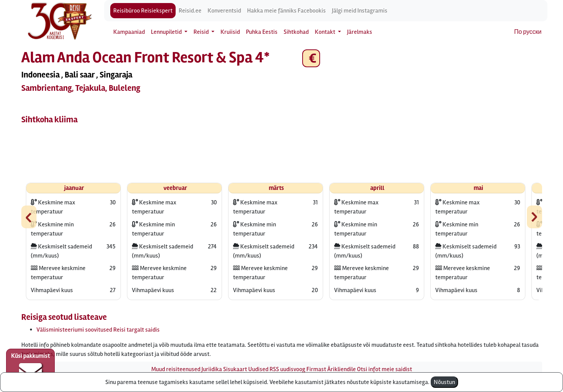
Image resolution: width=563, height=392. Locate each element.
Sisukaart (235, 369)
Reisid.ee (190, 11)
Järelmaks (360, 32)
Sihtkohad (296, 32)
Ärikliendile (342, 369)
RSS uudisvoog (287, 369)
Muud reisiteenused (176, 369)
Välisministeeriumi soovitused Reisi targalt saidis (98, 330)
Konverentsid (224, 11)
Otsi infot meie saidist (385, 369)
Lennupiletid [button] (167, 32)
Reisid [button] (202, 32)
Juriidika (212, 369)
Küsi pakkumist (30, 368)
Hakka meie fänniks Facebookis (286, 11)
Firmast (316, 369)
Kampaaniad (129, 32)
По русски (528, 32)
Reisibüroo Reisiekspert (143, 11)
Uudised (258, 369)
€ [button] (311, 58)
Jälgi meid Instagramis (360, 11)
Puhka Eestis (262, 32)
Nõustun (444, 382)
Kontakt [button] (326, 32)
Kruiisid (230, 32)
